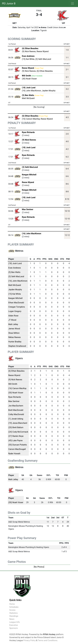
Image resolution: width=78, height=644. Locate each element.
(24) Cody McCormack (18, 432)
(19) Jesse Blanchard (18, 423)
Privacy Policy (30, 640)
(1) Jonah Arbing (16, 419)
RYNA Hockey (49, 634)
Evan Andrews (15, 268)
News (12, 619)
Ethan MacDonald (16, 303)
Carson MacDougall (17, 449)
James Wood (14, 329)
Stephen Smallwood (17, 346)
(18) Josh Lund (29, 147)
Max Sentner (28, 209)
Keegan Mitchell (29, 175)
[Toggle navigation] (73, 4)
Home (12, 604)
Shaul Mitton (14, 333)
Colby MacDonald (16, 414)
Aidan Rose (13, 316)
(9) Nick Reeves (29, 51)
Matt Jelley (13, 324)
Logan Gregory (15, 311)
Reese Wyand (43, 51)
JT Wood (12, 320)
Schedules (14, 607)
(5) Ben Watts (14, 272)
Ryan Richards (28, 132)
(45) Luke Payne (15, 440)
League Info (15, 622)
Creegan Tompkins (17, 307)
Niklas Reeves (15, 337)
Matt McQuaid (28, 98)
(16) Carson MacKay (31, 119)
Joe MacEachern (16, 406)
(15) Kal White (28, 59)
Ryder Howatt (14, 454)
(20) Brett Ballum (16, 427)
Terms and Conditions (48, 640)
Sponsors (14, 628)
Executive (14, 625)
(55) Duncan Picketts (18, 445)
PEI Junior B (9, 4)
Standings (14, 616)
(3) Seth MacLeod (43, 59)
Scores (12, 610)
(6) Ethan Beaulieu (45, 71)
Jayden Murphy (49, 91)
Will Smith (13, 384)
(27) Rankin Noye (16, 436)
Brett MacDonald (16, 410)
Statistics (14, 613)
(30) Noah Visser (29, 79)
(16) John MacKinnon (31, 91)
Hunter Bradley (15, 342)
